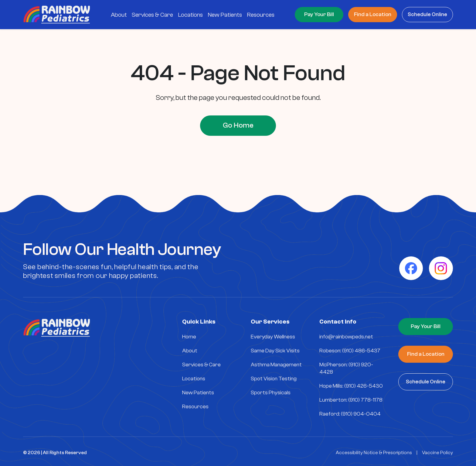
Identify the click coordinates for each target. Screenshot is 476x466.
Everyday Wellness (273, 337)
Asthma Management (276, 365)
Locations (194, 379)
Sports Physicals (271, 393)
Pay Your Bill (319, 14)
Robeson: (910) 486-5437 (350, 351)
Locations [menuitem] (190, 15)
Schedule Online (427, 14)
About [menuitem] (119, 15)
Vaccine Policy (437, 453)
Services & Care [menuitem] (152, 15)
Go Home (238, 125)
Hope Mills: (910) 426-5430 (351, 386)
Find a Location (373, 14)
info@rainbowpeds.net (346, 337)
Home (189, 337)
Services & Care (201, 365)
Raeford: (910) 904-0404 (350, 414)
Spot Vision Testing (274, 379)
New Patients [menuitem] (225, 15)
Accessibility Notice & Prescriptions (374, 453)
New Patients (198, 393)
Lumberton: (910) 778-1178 (351, 400)
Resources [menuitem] (261, 15)
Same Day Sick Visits (275, 351)
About (190, 351)
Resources (195, 407)
